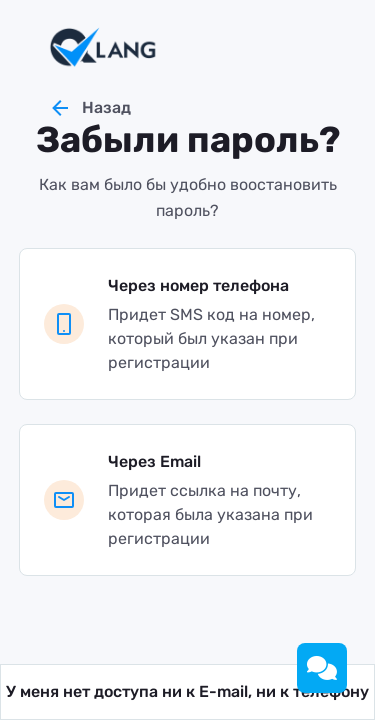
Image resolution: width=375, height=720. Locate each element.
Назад (89, 108)
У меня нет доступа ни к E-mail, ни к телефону (187, 691)
